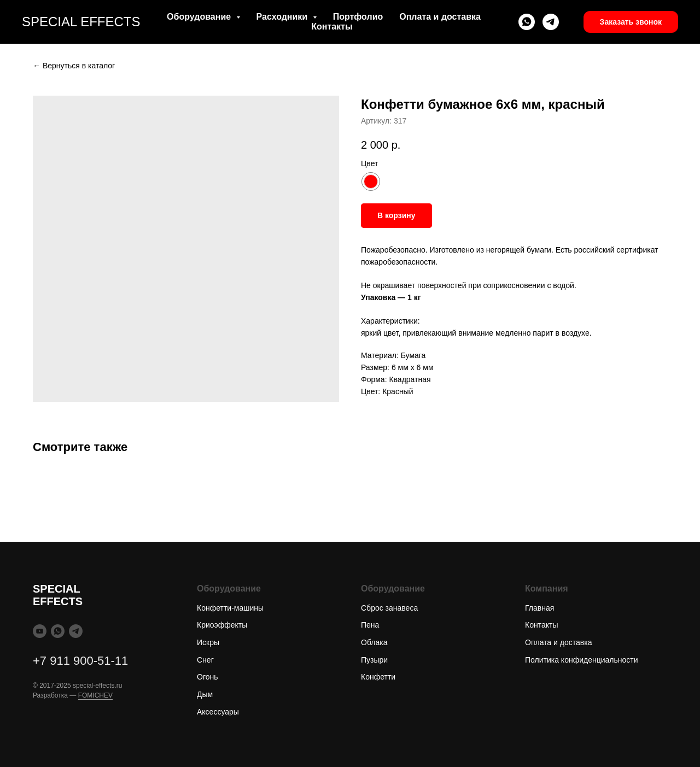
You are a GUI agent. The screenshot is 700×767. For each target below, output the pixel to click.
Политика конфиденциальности (582, 660)
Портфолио (358, 17)
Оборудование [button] (200, 17)
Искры (208, 642)
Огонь (208, 677)
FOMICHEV (95, 695)
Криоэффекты (222, 625)
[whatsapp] (527, 22)
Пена (370, 625)
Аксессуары (218, 712)
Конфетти (378, 677)
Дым (205, 694)
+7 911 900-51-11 (80, 661)
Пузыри (374, 660)
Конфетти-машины (230, 608)
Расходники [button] (283, 17)
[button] (631, 22)
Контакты (332, 27)
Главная (539, 608)
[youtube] (40, 631)
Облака (374, 642)
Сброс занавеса (389, 608)
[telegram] (551, 22)
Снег (205, 660)
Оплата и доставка (440, 17)
